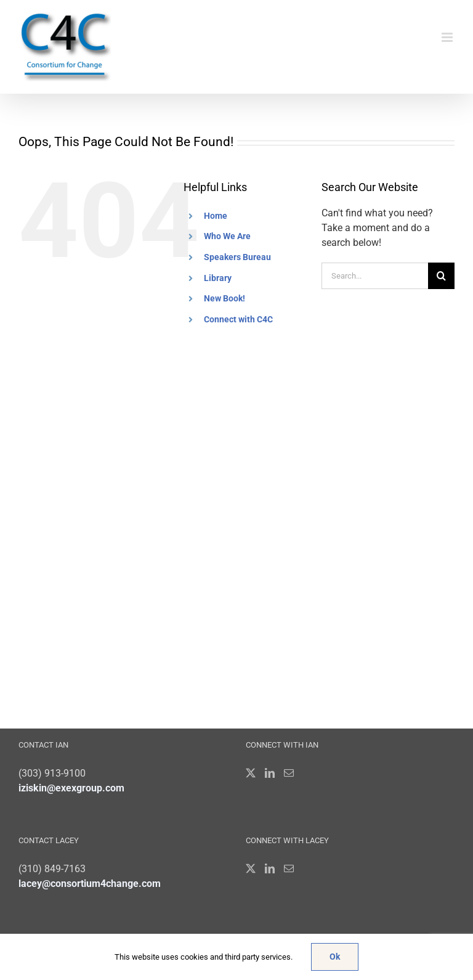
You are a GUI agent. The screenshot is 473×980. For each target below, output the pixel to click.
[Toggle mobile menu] (448, 37)
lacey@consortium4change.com (90, 884)
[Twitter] (251, 773)
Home (216, 216)
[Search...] (375, 276)
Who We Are (227, 236)
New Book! (224, 298)
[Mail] (289, 773)
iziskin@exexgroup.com (71, 788)
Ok (335, 957)
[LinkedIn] (270, 773)
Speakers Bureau (237, 257)
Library (218, 278)
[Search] (441, 276)
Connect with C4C (238, 319)
